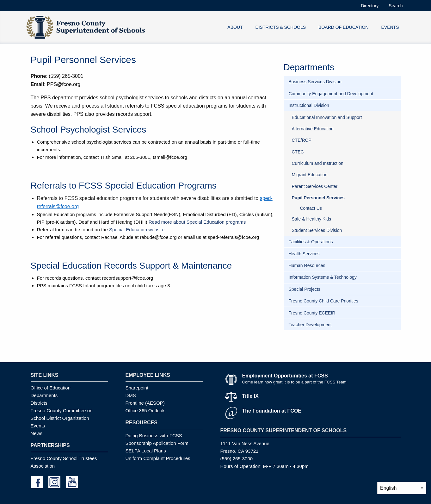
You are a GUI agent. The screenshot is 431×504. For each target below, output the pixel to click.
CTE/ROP (302, 140)
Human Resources (307, 265)
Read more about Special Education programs (197, 222)
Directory (370, 6)
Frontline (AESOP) (145, 403)
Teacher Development (310, 325)
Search (396, 6)
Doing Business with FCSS (154, 436)
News (37, 433)
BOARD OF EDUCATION (343, 27)
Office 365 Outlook (145, 411)
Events (38, 426)
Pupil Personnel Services (318, 198)
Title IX (250, 396)
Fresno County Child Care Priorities (323, 301)
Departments (44, 395)
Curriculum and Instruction (318, 163)
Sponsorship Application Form (157, 443)
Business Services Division (315, 82)
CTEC (298, 152)
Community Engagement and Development (331, 94)
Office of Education (51, 388)
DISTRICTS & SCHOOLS (281, 27)
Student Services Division (317, 230)
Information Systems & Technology (323, 277)
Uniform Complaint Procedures (158, 458)
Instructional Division (309, 105)
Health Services (304, 254)
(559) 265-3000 (237, 459)
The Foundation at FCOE (272, 411)
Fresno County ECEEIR (312, 313)
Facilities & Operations (311, 242)
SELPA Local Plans (146, 451)
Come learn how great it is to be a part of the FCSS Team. (295, 382)
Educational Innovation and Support (327, 117)
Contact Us (311, 208)
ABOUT (235, 27)
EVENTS (390, 27)
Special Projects (305, 289)
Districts (39, 403)
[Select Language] (402, 488)
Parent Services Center (315, 186)
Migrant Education (310, 175)
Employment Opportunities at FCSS (285, 376)
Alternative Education (313, 129)
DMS (131, 395)
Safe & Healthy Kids (312, 219)
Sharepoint (137, 388)
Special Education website (137, 230)
